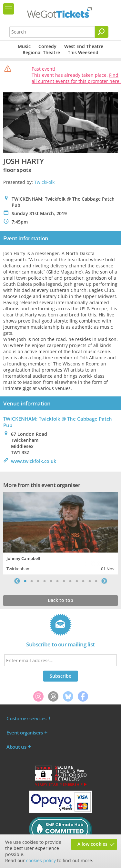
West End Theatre (84, 46)
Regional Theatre (41, 52)
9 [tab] (77, 581)
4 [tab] (45, 581)
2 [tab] (32, 581)
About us (16, 747)
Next (104, 581)
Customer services (26, 718)
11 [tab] (90, 581)
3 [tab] (38, 581)
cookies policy (41, 860)
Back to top (60, 600)
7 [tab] (64, 581)
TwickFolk (44, 182)
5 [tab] (51, 581)
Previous (17, 581)
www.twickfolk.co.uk (34, 461)
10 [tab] (83, 581)
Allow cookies (92, 844)
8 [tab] (70, 581)
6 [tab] (57, 581)
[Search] (102, 32)
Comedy (47, 46)
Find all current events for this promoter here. (76, 78)
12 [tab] (96, 581)
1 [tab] (25, 581)
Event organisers (25, 733)
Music (24, 46)
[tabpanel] (60, 532)
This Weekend (83, 52)
